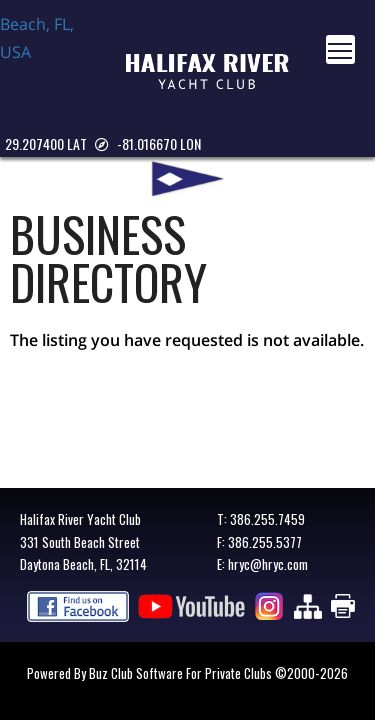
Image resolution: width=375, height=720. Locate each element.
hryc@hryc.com (268, 564)
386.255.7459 (267, 519)
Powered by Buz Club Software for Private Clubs (151, 673)
